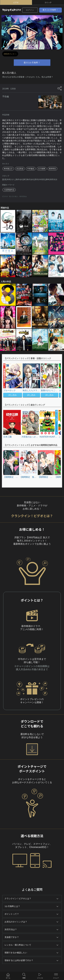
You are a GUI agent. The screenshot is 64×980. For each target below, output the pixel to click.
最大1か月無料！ (50, 10)
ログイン (30, 10)
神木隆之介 (8, 169)
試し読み (13, 395)
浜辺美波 (20, 169)
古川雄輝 (42, 169)
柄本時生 (52, 169)
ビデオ (16, 2)
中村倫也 (31, 169)
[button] (57, 381)
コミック (48, 2)
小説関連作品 (9, 190)
